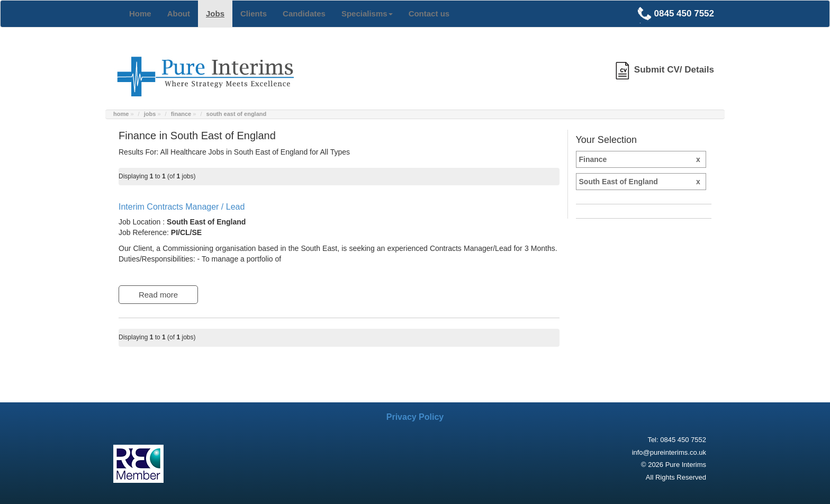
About (179, 13)
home (121, 114)
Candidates (304, 13)
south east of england (237, 114)
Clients (254, 13)
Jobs (215, 13)
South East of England (642, 182)
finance (181, 114)
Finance (642, 159)
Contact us (429, 13)
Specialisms (367, 13)
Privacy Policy (415, 417)
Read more (158, 295)
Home (140, 13)
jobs (150, 114)
